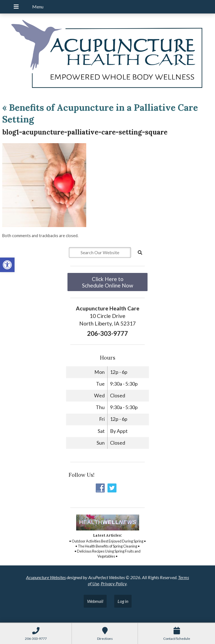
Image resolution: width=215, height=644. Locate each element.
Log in (123, 601)
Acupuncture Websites (46, 577)
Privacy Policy (114, 583)
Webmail (95, 601)
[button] (7, 265)
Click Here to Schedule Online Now (108, 282)
